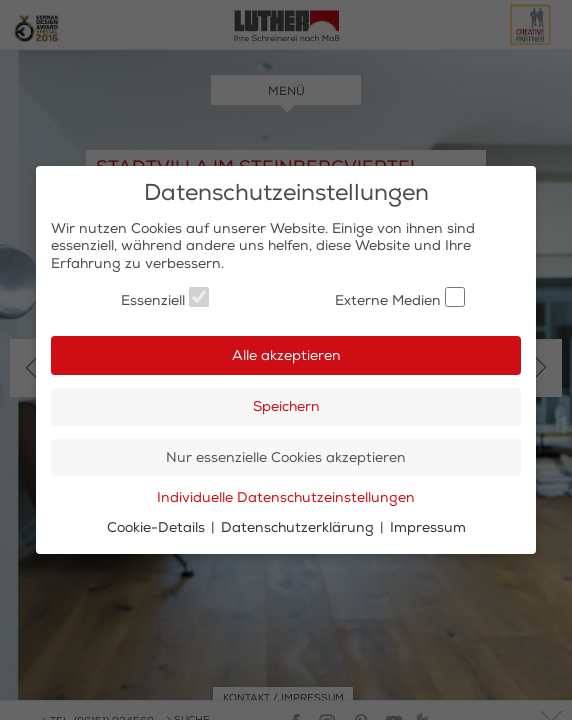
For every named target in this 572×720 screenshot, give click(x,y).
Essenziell (165, 298)
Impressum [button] (428, 527)
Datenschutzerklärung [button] (299, 527)
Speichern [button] (286, 406)
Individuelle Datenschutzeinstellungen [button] (286, 497)
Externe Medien (400, 298)
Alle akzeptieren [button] (286, 355)
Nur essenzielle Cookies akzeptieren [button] (286, 457)
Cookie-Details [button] (158, 527)
